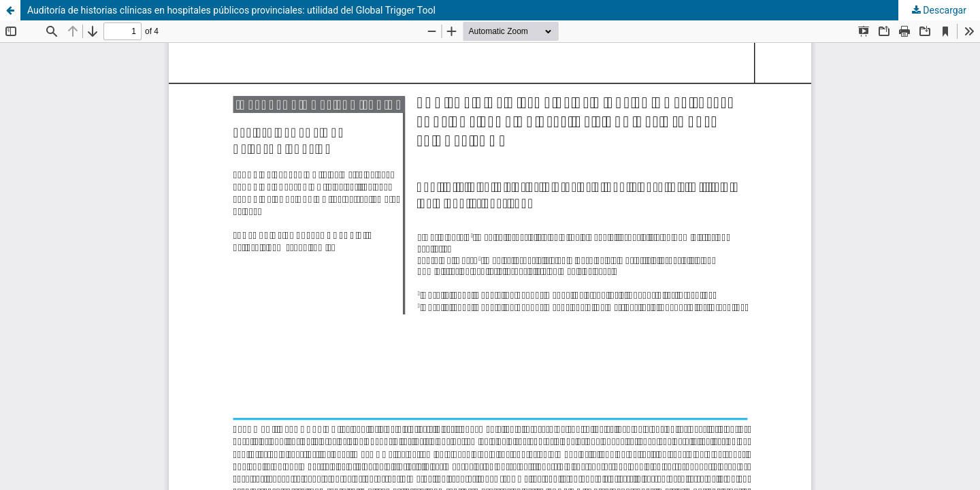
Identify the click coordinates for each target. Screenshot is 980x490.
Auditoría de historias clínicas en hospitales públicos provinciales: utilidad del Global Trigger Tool (231, 10)
